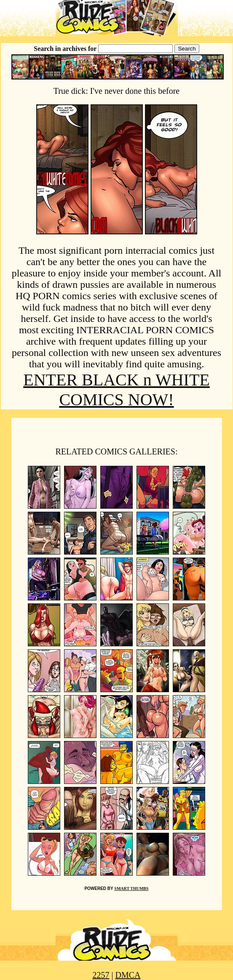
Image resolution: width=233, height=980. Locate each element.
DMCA (128, 975)
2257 (101, 975)
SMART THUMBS (131, 888)
